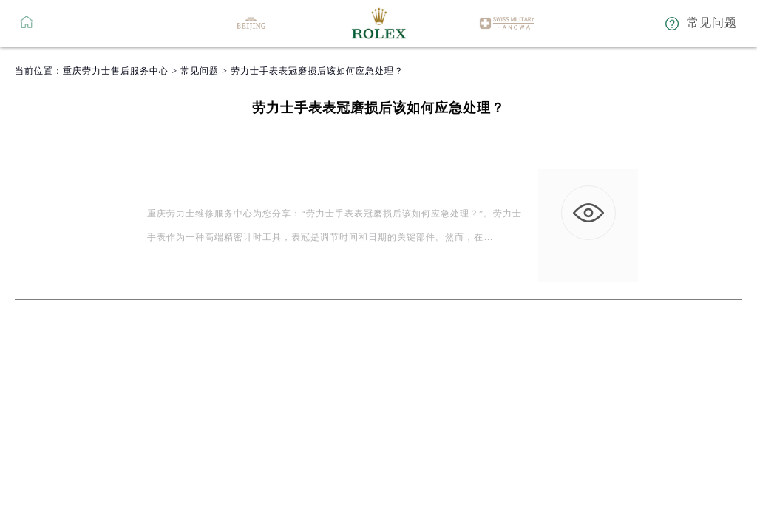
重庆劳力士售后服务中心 (116, 71)
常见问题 (200, 71)
